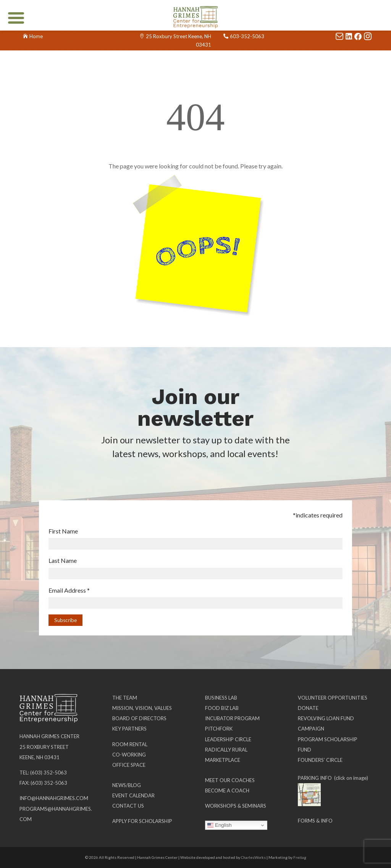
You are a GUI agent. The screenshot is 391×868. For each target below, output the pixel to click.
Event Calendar (133, 795)
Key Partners (129, 729)
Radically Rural (226, 750)
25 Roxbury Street (44, 747)
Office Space (129, 765)
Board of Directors (139, 718)
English (219, 825)
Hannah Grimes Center (49, 736)
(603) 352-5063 (48, 773)
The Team (125, 698)
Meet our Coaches (230, 780)
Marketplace (223, 760)
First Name (63, 531)
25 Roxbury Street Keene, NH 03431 (179, 40)
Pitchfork (219, 729)
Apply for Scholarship (142, 821)
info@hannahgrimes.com (54, 798)
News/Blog (127, 785)
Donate (308, 708)
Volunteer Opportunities (333, 698)
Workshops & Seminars (236, 806)
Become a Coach (227, 790)
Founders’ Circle (320, 760)
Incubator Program (232, 718)
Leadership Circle (228, 739)
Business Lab (221, 698)
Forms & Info (315, 821)
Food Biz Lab (222, 708)
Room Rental (130, 744)
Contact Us (128, 806)
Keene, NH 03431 (40, 757)
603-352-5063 (247, 36)
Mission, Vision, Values (142, 708)
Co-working (129, 755)
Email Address (69, 590)
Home (36, 36)
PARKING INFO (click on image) (333, 778)
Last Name (63, 560)
